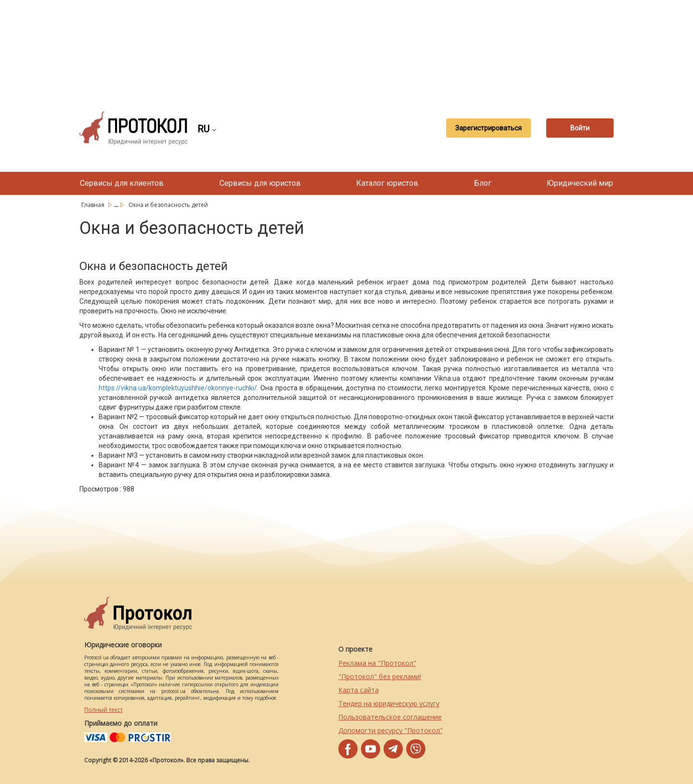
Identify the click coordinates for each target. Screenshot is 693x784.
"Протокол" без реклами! (380, 676)
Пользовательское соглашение (390, 717)
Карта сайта (359, 690)
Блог (483, 183)
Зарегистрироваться (488, 128)
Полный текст (103, 710)
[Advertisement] (346, 48)
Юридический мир (580, 183)
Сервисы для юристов (260, 183)
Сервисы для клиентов (122, 183)
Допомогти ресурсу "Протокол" (391, 730)
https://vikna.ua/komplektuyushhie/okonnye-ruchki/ (178, 388)
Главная (94, 205)
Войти (580, 128)
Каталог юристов (387, 183)
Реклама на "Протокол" (377, 663)
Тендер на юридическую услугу (389, 703)
